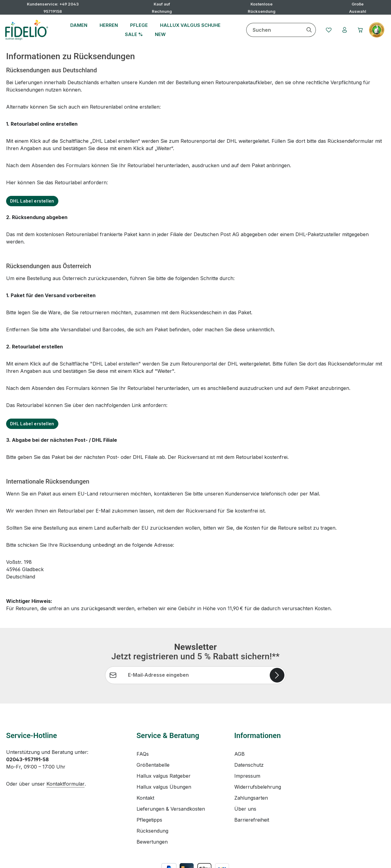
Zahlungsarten (251, 770)
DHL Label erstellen (32, 201)
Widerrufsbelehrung (258, 759)
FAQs (143, 726)
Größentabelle (153, 737)
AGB (239, 726)
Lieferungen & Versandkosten (171, 781)
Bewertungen (152, 814)
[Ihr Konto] (345, 30)
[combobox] (275, 30)
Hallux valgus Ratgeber (164, 748)
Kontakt (145, 770)
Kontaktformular (66, 756)
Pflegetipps (149, 792)
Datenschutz (249, 737)
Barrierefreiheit (252, 792)
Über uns (245, 781)
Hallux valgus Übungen (164, 759)
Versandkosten (242, 859)
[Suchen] (309, 30)
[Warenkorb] (360, 30)
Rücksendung (152, 803)
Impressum (247, 748)
